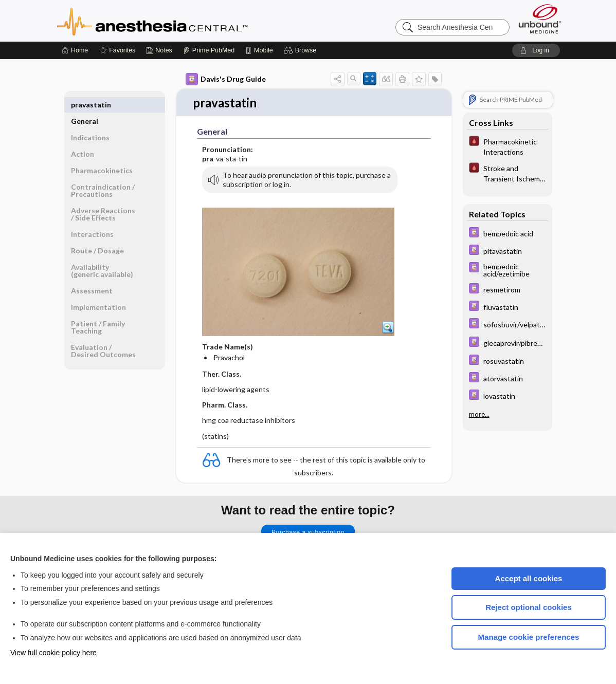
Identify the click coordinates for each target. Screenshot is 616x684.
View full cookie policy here (53, 653)
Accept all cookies (529, 578)
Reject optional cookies (529, 607)
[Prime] (209, 50)
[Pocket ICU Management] (508, 146)
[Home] (75, 50)
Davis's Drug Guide (226, 79)
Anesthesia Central (185, 21)
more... (479, 414)
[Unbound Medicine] (540, 19)
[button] (302, 50)
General (85, 105)
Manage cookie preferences (529, 637)
